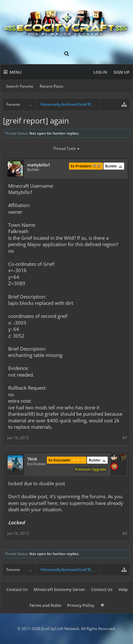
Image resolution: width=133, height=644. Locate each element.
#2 (125, 533)
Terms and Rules (45, 605)
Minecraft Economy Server (59, 589)
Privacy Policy (81, 605)
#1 (125, 438)
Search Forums (20, 86)
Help (123, 589)
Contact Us (17, 589)
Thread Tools (67, 149)
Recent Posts (51, 86)
